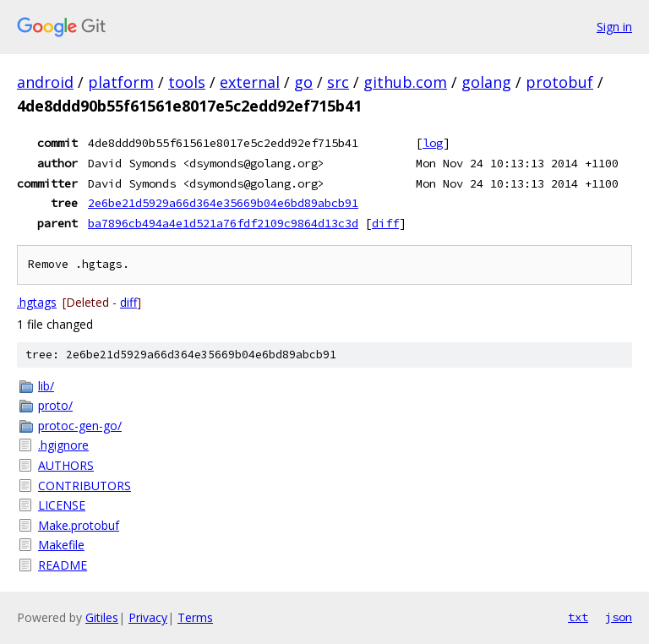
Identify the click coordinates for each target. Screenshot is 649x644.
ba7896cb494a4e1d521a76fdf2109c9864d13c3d (223, 223)
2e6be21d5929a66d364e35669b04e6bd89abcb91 (223, 203)
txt (578, 617)
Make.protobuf (79, 525)
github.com (405, 82)
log (433, 143)
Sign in (614, 27)
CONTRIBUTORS (85, 486)
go (303, 82)
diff (385, 223)
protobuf (559, 82)
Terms (195, 617)
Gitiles (102, 617)
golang (486, 82)
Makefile (61, 545)
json (619, 617)
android (45, 82)
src (338, 82)
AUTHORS (66, 465)
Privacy (148, 617)
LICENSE (62, 505)
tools (187, 82)
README (63, 565)
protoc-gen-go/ (80, 426)
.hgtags (37, 302)
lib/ (46, 386)
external (250, 82)
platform (121, 82)
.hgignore (63, 445)
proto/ (55, 405)
